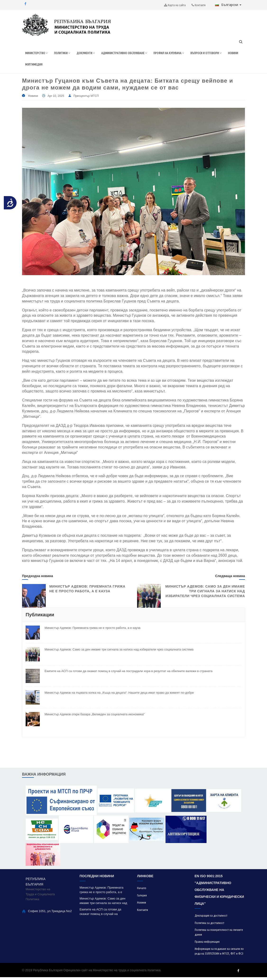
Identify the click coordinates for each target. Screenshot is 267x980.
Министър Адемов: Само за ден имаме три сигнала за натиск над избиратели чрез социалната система (205, 594)
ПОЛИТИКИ (65, 54)
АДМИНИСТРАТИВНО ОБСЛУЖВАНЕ (132, 54)
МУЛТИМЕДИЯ (92, 66)
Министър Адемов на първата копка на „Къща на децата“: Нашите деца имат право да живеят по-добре (119, 695)
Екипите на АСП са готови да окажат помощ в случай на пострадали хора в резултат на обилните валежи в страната (129, 674)
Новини (33, 99)
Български (228, 5)
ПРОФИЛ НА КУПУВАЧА (182, 54)
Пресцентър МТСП (86, 99)
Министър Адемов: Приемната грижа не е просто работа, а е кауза (92, 631)
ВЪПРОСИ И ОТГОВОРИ (42, 66)
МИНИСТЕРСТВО (38, 54)
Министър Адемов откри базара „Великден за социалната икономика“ (95, 717)
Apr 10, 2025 (56, 99)
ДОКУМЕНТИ (90, 54)
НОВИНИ (71, 66)
